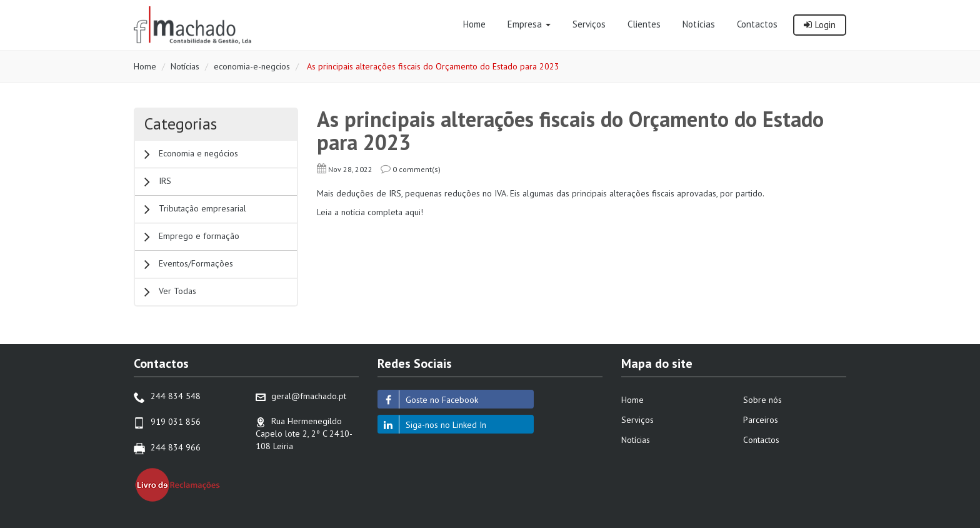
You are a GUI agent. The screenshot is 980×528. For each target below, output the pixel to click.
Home (145, 66)
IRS (158, 182)
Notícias (185, 66)
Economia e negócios (191, 154)
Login (820, 25)
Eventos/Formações (189, 264)
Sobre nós (762, 400)
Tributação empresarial (195, 209)
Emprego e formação (192, 237)
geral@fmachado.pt (309, 396)
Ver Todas (170, 292)
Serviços (637, 420)
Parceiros (761, 420)
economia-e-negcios (252, 66)
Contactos (761, 440)
